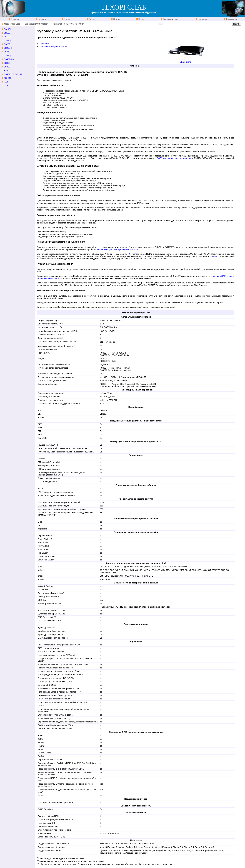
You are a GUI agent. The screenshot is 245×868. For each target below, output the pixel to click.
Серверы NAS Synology (37, 24)
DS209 (7, 44)
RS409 (7, 71)
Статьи (116, 19)
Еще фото (186, 62)
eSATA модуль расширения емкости (173, 158)
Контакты (202, 19)
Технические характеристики (53, 47)
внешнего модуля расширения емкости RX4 (117, 249)
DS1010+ (8, 78)
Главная (15, 19)
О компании (231, 19)
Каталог (67, 19)
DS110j (7, 29)
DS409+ (8, 67)
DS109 (7, 33)
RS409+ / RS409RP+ (14, 74)
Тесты (92, 19)
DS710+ (8, 52)
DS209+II (8, 48)
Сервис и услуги (170, 19)
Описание (44, 43)
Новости (42, 19)
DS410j (7, 55)
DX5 (6, 86)
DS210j (7, 40)
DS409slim (9, 59)
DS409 (7, 63)
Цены (141, 19)
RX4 (130, 254)
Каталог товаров (12, 24)
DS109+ (8, 37)
